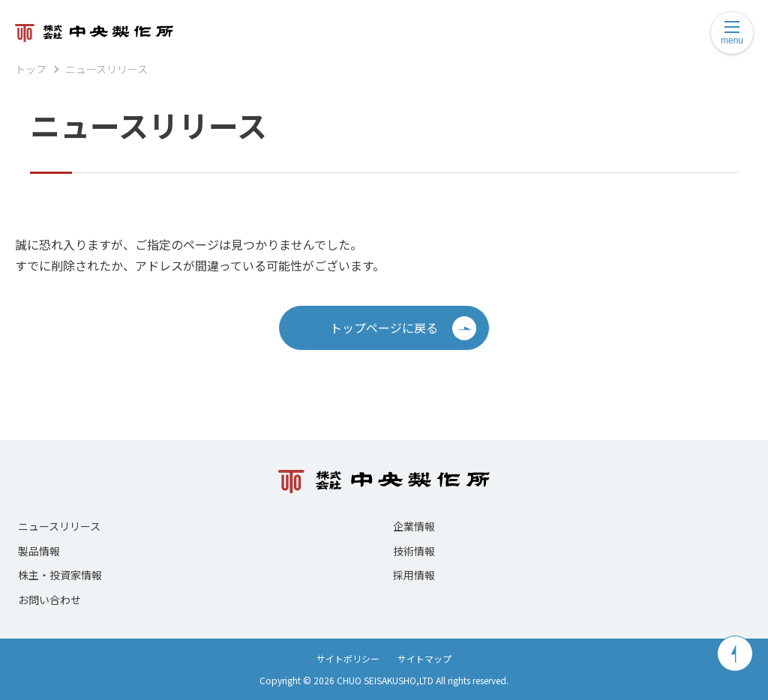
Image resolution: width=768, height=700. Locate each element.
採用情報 (414, 575)
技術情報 (414, 551)
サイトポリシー (348, 658)
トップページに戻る (403, 328)
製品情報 (39, 551)
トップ (31, 69)
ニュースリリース (106, 69)
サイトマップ (424, 658)
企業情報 (414, 526)
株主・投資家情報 (60, 575)
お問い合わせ (49, 600)
